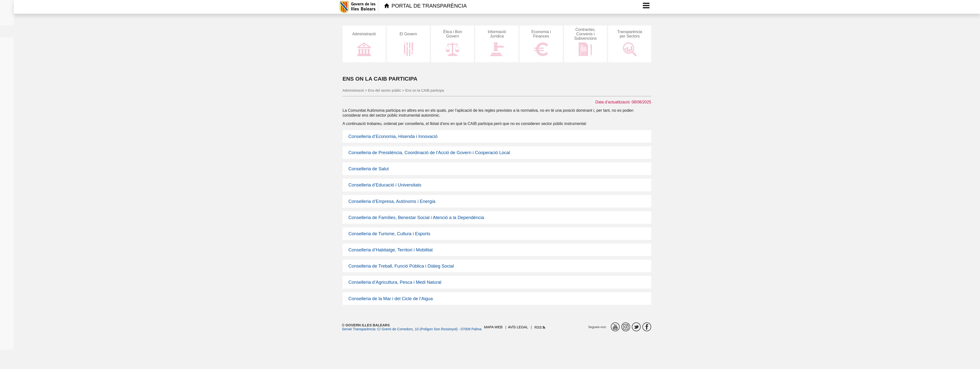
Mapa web (493, 327)
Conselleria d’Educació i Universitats (385, 185)
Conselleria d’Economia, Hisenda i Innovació (393, 136)
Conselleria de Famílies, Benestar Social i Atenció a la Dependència (416, 217)
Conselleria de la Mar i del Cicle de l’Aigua (391, 299)
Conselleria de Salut (369, 169)
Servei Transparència (359, 329)
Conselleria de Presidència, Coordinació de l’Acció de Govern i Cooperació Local (429, 153)
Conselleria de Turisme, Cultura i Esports (389, 234)
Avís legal (518, 327)
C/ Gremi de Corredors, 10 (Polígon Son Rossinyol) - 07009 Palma (429, 329)
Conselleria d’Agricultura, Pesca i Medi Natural (395, 282)
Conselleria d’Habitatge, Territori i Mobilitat (391, 250)
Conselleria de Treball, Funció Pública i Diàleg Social (401, 266)
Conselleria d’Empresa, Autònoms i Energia (392, 201)
